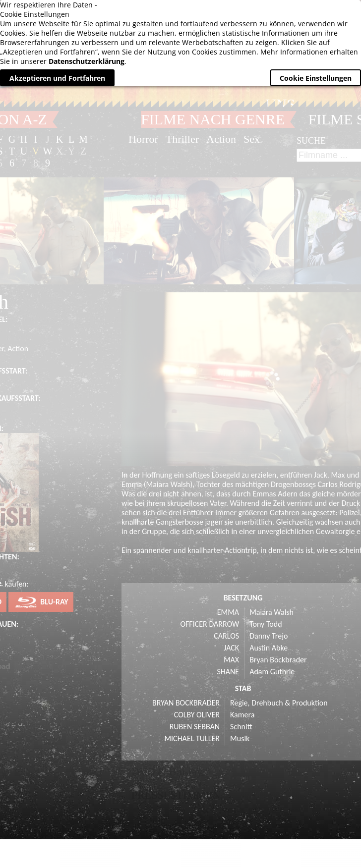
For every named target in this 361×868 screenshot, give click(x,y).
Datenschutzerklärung (87, 61)
